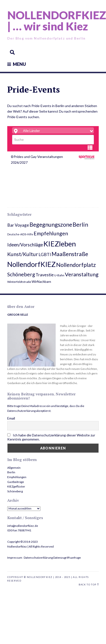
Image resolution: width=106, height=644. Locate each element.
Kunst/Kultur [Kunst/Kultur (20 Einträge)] (23, 254)
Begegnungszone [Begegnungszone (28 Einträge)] (51, 224)
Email (11, 418)
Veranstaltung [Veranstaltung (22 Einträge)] (82, 274)
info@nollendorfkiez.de (23, 526)
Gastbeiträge (16, 482)
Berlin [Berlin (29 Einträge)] (80, 224)
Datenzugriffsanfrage (67, 558)
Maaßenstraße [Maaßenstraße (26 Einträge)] (70, 254)
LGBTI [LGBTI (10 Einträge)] (45, 254)
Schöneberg (15, 491)
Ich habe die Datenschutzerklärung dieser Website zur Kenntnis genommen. (51, 437)
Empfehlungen (17, 477)
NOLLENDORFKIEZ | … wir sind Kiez (57, 21)
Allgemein (14, 468)
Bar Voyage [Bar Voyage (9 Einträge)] (18, 225)
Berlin (11, 472)
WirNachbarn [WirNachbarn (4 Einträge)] (41, 282)
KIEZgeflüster (16, 486)
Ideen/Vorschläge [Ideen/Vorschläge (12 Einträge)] (25, 245)
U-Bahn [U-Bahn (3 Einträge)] (59, 275)
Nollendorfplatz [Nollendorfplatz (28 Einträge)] (76, 265)
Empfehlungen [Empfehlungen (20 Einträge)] (51, 233)
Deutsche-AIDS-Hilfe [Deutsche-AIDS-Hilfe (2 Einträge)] (20, 234)
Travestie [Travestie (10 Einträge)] (45, 275)
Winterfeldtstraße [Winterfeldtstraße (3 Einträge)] (19, 282)
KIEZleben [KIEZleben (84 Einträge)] (60, 244)
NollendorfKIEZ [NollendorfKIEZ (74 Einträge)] (31, 264)
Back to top (87, 585)
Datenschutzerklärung (38, 558)
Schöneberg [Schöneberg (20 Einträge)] (21, 274)
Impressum (15, 558)
